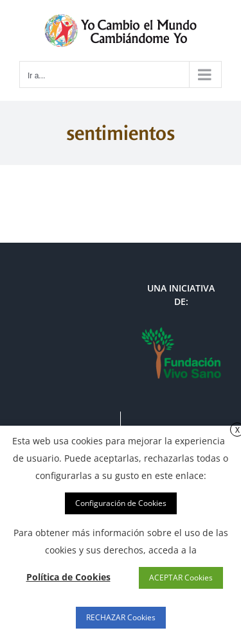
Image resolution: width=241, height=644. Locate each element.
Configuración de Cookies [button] (121, 503)
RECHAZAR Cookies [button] (121, 617)
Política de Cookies (68, 577)
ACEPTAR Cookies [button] (181, 578)
